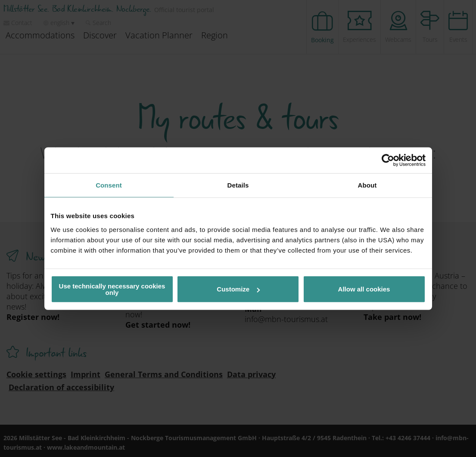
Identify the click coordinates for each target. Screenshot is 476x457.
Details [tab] (238, 185)
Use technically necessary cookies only (112, 289)
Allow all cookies (364, 289)
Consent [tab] (109, 185)
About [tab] (367, 185)
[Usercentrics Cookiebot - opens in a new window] (388, 160)
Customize (238, 289)
